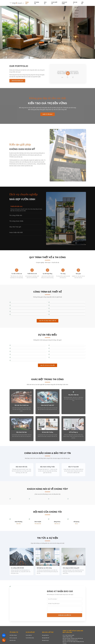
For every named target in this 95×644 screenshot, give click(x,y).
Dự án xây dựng (69, 3)
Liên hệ (84, 3)
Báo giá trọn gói (45, 640)
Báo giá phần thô (46, 638)
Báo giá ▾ (78, 3)
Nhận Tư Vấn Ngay (48, 115)
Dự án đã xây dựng (30, 638)
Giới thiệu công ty (13, 635)
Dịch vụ (52, 3)
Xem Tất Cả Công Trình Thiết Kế (47, 321)
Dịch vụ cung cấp (13, 638)
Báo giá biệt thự (45, 635)
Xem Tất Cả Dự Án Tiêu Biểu (47, 365)
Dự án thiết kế (59, 3)
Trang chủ (37, 3)
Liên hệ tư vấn (13, 640)
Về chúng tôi (45, 3)
